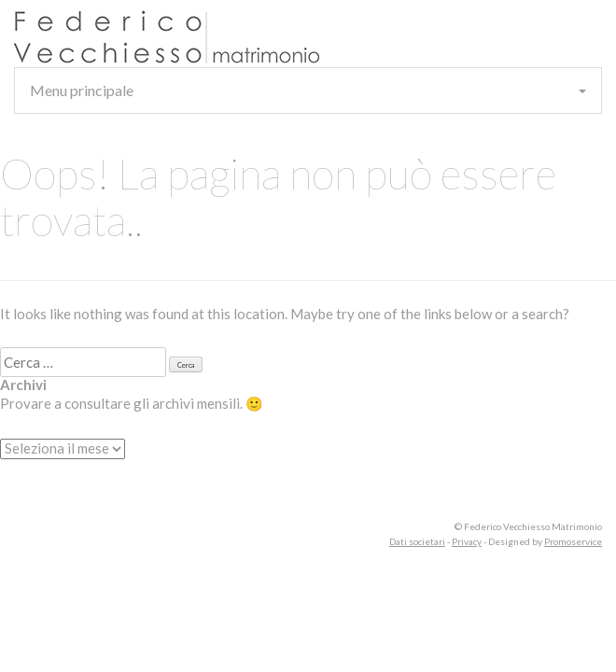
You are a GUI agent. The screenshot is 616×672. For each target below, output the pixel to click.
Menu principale (308, 90)
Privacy (467, 541)
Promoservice (573, 541)
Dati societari (417, 541)
